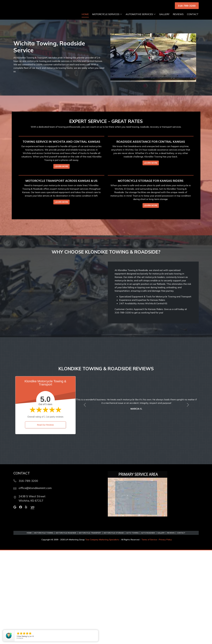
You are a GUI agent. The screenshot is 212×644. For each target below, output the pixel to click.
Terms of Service (149, 633)
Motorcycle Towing (44, 627)
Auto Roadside (148, 627)
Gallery (164, 18)
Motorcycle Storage (114, 627)
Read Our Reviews (45, 519)
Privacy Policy (165, 633)
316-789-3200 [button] (187, 6)
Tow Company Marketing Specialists (102, 633)
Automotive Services (141, 18)
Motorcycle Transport (90, 627)
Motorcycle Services (107, 18)
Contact (193, 18)
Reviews (178, 18)
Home (85, 18)
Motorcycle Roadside (66, 627)
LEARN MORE (61, 215)
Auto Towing (132, 627)
